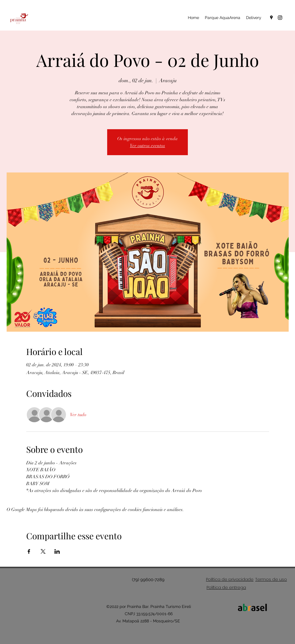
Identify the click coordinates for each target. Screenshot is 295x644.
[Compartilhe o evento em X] (43, 551)
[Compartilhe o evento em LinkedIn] (57, 551)
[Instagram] (280, 18)
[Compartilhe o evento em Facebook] (29, 551)
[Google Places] (271, 18)
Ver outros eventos (147, 146)
